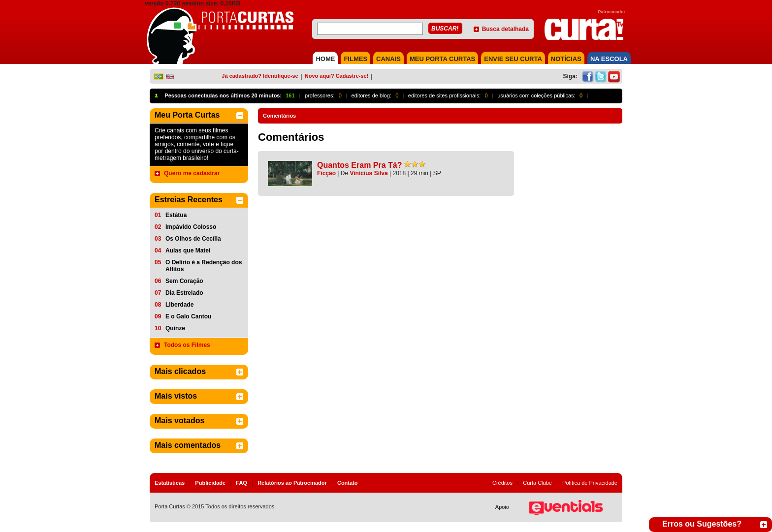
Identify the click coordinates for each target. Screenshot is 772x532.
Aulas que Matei (188, 250)
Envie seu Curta (513, 59)
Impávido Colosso (191, 227)
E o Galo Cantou (188, 316)
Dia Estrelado (184, 293)
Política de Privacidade (590, 483)
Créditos (502, 483)
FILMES (355, 59)
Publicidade (210, 483)
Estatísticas (170, 483)
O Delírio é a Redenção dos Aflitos (204, 266)
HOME (325, 59)
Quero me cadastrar (192, 173)
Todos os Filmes (187, 345)
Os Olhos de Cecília (193, 239)
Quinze (175, 328)
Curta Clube (537, 483)
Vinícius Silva (369, 173)
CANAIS (388, 59)
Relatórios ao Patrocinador (292, 483)
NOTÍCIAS (566, 59)
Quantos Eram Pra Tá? (360, 165)
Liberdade (179, 305)
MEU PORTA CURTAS (442, 59)
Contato (348, 483)
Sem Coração (184, 281)
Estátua (176, 215)
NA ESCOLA (609, 59)
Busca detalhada (505, 29)
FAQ (241, 483)
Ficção (326, 173)
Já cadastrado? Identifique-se (260, 76)
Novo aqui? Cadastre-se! (337, 76)
